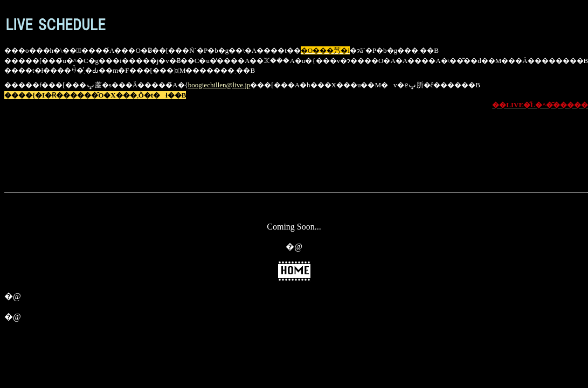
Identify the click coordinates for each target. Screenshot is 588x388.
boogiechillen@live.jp (219, 85)
